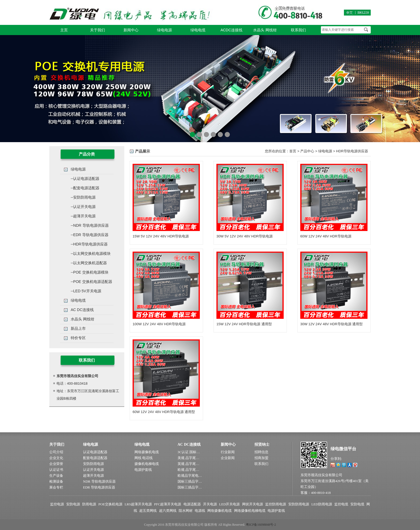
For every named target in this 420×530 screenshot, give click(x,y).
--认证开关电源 (83, 207)
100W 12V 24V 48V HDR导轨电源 (159, 324)
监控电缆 (341, 504)
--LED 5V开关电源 (86, 291)
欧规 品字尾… (188, 470)
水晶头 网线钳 (265, 30)
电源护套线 (143, 470)
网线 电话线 (144, 458)
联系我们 (298, 30)
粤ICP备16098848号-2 (261, 525)
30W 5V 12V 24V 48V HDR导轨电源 (245, 236)
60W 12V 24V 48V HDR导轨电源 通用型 (164, 412)
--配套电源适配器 (85, 188)
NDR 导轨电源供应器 (99, 481)
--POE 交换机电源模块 (90, 272)
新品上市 (78, 328)
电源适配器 (192, 504)
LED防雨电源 (322, 504)
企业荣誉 (56, 464)
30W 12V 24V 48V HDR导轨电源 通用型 (331, 324)
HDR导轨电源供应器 (352, 151)
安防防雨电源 (93, 464)
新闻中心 (131, 30)
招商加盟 (261, 458)
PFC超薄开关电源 (168, 504)
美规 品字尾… (188, 458)
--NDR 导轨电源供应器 (90, 225)
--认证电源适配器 (85, 179)
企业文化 (56, 458)
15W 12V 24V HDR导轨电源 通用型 (244, 324)
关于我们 (97, 30)
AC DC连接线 (82, 310)
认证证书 (56, 470)
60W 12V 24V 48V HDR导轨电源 (326, 236)
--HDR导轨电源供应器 (89, 244)
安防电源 (73, 504)
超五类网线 (148, 511)
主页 (64, 30)
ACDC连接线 (231, 30)
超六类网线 (168, 511)
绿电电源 (164, 30)
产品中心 (307, 151)
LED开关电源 (229, 504)
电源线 (200, 511)
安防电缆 (357, 504)
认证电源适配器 (95, 452)
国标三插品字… (190, 481)
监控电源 (57, 504)
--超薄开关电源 (83, 216)
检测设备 (56, 481)
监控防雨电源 (276, 504)
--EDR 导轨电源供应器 (90, 235)
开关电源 (210, 504)
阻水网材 (186, 511)
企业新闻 (228, 458)
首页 (293, 151)
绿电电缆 (198, 30)
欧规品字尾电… (190, 476)
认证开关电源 (93, 470)
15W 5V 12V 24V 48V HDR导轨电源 (161, 236)
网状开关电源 (253, 504)
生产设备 (56, 476)
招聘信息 (261, 452)
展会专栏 (56, 487)
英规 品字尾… (188, 464)
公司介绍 (56, 452)
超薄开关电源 (93, 476)
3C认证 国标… (189, 452)
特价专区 (78, 338)
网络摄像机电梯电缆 (250, 511)
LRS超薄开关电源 (138, 504)
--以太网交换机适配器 (89, 263)
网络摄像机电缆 (147, 452)
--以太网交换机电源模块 (91, 253)
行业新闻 (228, 452)
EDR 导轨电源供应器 (99, 487)
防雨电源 (89, 504)
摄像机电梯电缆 (147, 464)
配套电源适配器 (95, 458)
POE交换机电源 (110, 504)
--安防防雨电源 (83, 197)
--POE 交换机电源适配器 (91, 282)
